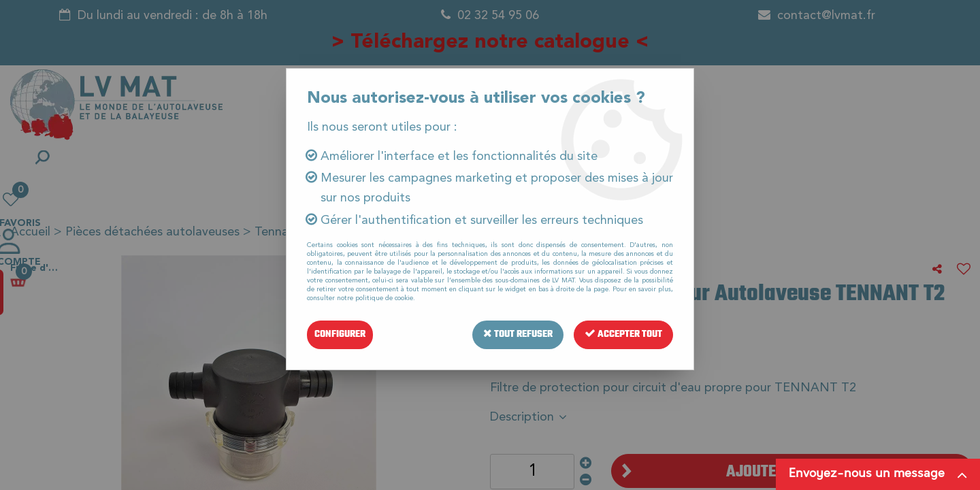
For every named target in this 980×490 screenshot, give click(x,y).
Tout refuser (518, 334)
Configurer (340, 334)
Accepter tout (623, 334)
